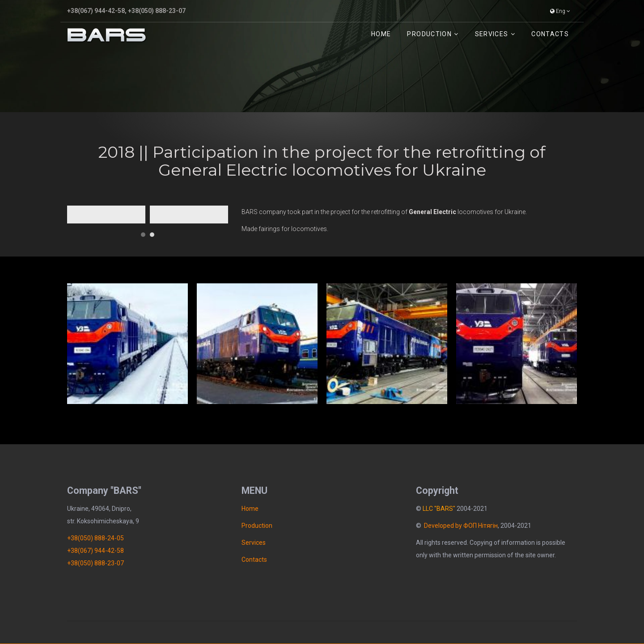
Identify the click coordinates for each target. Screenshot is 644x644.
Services (492, 34)
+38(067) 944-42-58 (96, 11)
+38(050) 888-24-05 (95, 538)
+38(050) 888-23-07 (157, 11)
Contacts (550, 34)
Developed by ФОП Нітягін (461, 526)
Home (381, 34)
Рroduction (429, 34)
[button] (143, 231)
